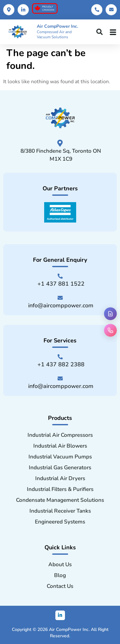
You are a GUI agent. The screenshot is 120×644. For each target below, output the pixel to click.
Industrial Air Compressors (60, 435)
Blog (60, 575)
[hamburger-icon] (113, 32)
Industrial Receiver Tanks (60, 511)
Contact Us (60, 586)
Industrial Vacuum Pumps (60, 457)
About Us (60, 565)
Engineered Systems (60, 522)
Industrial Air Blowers (60, 446)
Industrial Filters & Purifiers (60, 489)
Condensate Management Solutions (60, 500)
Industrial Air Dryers (60, 479)
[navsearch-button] (100, 33)
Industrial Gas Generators (60, 468)
